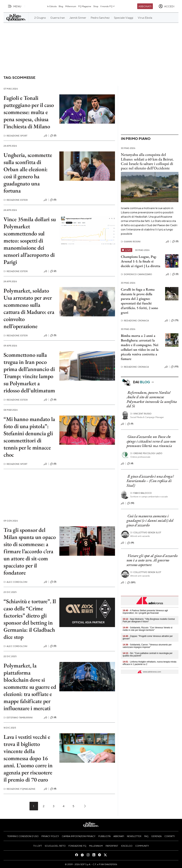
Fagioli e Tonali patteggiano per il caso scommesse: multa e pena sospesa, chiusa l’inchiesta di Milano (29, 112)
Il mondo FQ (108, 6)
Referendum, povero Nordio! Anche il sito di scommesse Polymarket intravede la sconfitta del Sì (152, 399)
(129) (131, 583)
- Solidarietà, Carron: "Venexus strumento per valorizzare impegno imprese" (147, 646)
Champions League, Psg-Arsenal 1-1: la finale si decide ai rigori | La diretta (141, 261)
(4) (53, 717)
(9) (130, 424)
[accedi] (166, 6)
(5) (53, 335)
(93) (175, 367)
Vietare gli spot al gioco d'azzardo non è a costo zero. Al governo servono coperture (152, 560)
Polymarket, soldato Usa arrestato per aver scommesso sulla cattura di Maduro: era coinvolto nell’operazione (29, 308)
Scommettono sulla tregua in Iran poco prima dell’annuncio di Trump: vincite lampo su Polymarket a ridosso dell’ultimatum (29, 373)
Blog (61, 6)
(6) (53, 400)
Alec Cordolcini (16, 582)
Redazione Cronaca (135, 321)
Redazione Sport (16, 136)
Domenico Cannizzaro (136, 274)
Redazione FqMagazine (19, 789)
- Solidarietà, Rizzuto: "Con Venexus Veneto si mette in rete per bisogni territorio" (148, 629)
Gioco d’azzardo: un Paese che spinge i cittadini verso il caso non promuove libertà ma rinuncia (151, 441)
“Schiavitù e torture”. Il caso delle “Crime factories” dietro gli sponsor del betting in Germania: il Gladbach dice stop (30, 619)
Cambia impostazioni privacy (79, 836)
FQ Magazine (85, 6)
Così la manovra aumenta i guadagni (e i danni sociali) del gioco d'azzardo (150, 520)
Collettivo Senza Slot (146, 532)
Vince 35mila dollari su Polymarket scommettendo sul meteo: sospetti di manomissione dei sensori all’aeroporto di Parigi (30, 241)
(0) (53, 200)
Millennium (71, 6)
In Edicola (52, 6)
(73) (175, 320)
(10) (131, 503)
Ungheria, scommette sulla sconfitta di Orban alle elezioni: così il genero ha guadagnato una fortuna (28, 173)
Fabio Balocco (141, 493)
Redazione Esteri (16, 200)
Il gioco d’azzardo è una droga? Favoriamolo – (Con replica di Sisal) (150, 481)
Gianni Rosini (131, 242)
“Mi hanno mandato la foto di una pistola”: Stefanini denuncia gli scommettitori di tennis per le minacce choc (29, 437)
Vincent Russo (141, 414)
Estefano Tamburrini (18, 718)
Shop (96, 6)
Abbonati (145, 6)
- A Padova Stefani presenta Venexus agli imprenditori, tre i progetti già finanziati (145, 612)
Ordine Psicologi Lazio (146, 453)
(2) (53, 136)
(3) (53, 582)
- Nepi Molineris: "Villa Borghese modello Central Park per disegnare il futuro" (149, 620)
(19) (131, 543)
